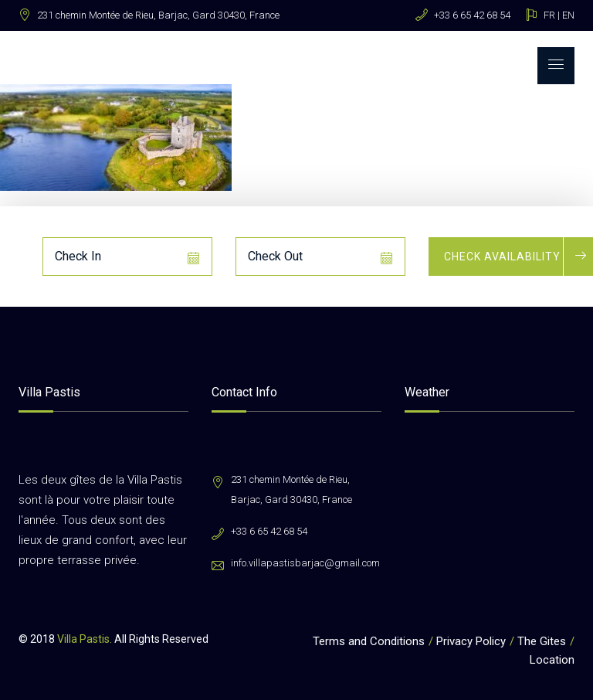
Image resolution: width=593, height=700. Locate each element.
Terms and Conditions (369, 641)
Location (552, 660)
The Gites (542, 641)
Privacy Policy (471, 641)
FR (549, 15)
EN (568, 15)
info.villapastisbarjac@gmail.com (305, 563)
